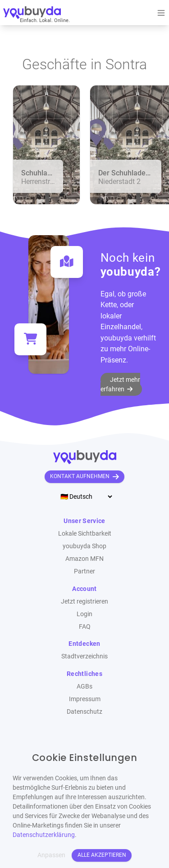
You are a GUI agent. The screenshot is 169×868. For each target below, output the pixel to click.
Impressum (85, 699)
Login (84, 614)
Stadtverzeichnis (84, 656)
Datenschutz (84, 711)
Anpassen (51, 855)
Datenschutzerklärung (44, 835)
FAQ (85, 626)
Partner (84, 571)
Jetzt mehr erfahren (120, 384)
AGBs (84, 686)
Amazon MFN (84, 559)
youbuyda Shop (84, 546)
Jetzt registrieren (84, 601)
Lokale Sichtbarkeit (85, 533)
